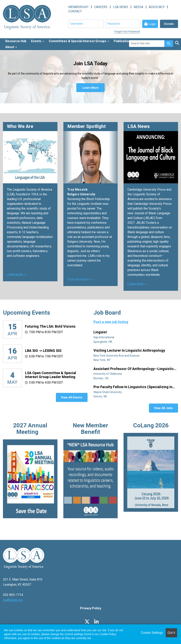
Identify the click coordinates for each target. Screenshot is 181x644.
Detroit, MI (100, 397)
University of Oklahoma (108, 374)
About (11, 47)
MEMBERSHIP (78, 7)
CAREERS (101, 7)
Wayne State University (108, 392)
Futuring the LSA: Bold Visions (50, 327)
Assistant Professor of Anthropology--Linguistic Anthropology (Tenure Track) (134, 369)
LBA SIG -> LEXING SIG (43, 351)
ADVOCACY (157, 7)
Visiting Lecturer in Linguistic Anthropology (130, 351)
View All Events (72, 397)
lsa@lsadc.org (13, 600)
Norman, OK (101, 378)
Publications (124, 41)
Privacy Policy (91, 608)
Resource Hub (16, 41)
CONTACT (75, 11)
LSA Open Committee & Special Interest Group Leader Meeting (51, 375)
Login (152, 24)
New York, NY (102, 360)
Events (38, 41)
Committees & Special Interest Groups (79, 41)
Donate (169, 24)
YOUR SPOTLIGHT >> (80, 280)
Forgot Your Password (127, 31)
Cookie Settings (152, 633)
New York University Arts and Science (117, 356)
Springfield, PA (103, 342)
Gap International (104, 337)
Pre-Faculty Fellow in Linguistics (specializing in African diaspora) (133, 387)
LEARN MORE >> (17, 275)
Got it (171, 633)
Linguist (101, 332)
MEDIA (138, 7)
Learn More (90, 88)
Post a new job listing (111, 322)
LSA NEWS (121, 7)
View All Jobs (163, 408)
